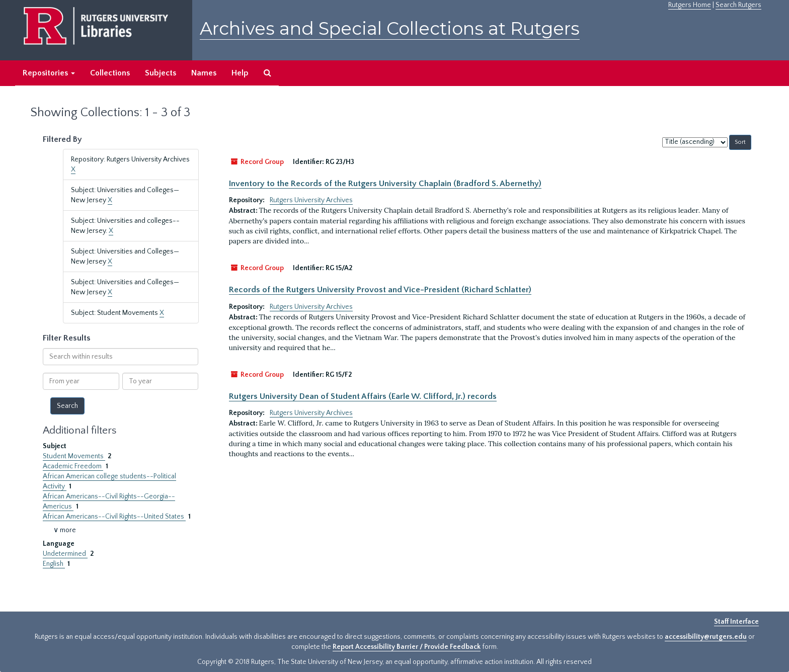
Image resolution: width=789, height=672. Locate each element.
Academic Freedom (73, 466)
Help (240, 73)
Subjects (161, 73)
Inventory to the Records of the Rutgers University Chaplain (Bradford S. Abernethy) (385, 184)
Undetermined (65, 554)
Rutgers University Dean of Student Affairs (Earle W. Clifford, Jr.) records (363, 396)
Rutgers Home (690, 5)
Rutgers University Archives (311, 200)
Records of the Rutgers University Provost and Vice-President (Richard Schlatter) (380, 290)
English (54, 564)
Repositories (49, 73)
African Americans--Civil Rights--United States (114, 517)
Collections (110, 73)
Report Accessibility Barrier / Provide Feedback (407, 647)
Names (204, 73)
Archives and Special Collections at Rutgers (390, 28)
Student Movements (74, 456)
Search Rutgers (738, 5)
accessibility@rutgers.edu (706, 637)
